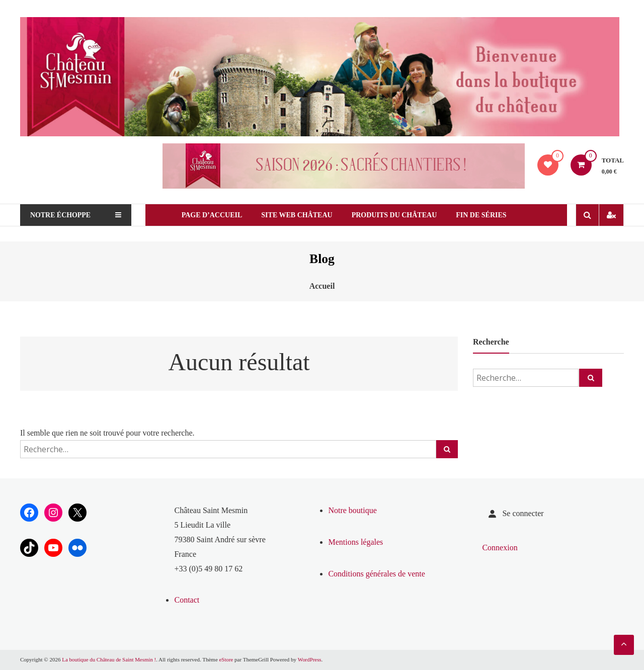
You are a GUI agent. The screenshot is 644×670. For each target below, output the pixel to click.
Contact (187, 600)
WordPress (311, 659)
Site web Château (303, 215)
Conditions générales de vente (376, 574)
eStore (227, 659)
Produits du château (400, 215)
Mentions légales (355, 542)
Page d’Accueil (218, 215)
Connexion (500, 548)
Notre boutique (352, 510)
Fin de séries (487, 215)
